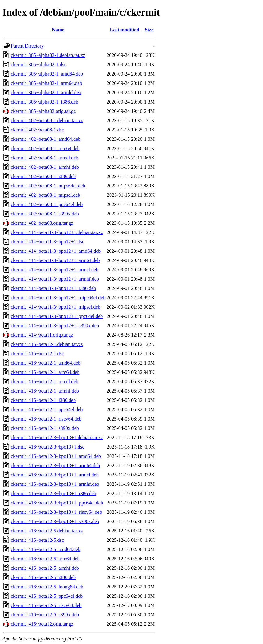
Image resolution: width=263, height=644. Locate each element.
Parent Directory (27, 46)
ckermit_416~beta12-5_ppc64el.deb (47, 596)
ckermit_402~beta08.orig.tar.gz (42, 223)
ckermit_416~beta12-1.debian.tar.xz (47, 344)
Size (149, 30)
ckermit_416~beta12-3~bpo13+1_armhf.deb (55, 484)
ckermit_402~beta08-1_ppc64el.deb (47, 204)
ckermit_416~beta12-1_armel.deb (45, 382)
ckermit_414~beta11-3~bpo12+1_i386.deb (53, 288)
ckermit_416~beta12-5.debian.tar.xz (47, 531)
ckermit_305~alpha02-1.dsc (39, 64)
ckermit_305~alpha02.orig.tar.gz (43, 111)
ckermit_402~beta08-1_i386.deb (43, 176)
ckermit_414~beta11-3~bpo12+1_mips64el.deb (58, 298)
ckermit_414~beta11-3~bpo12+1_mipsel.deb (56, 307)
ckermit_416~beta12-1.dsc (37, 354)
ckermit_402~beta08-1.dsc (37, 130)
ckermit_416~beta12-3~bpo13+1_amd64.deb (56, 456)
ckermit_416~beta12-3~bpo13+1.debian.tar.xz (57, 437)
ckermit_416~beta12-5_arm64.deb (45, 559)
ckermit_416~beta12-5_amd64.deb (46, 549)
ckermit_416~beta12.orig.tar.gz (42, 624)
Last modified (125, 30)
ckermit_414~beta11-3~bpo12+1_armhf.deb (55, 279)
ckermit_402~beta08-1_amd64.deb (46, 139)
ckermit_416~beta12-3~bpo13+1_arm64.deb (55, 465)
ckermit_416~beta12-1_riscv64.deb (46, 419)
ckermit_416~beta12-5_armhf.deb (45, 568)
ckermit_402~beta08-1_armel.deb (45, 158)
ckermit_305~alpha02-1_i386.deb (45, 102)
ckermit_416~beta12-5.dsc (37, 540)
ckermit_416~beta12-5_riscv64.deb (46, 605)
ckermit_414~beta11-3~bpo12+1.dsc (48, 242)
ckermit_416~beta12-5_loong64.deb (47, 587)
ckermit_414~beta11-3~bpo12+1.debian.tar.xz (57, 232)
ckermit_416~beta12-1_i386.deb (43, 400)
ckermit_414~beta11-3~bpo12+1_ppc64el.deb (57, 316)
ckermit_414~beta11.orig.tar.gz (42, 335)
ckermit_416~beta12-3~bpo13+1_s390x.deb (55, 521)
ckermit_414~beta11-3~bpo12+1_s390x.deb (55, 326)
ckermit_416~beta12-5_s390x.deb (45, 615)
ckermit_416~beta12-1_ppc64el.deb (47, 409)
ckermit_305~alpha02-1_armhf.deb (46, 92)
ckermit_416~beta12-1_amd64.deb (46, 363)
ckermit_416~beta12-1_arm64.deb (45, 372)
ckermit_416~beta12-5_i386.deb (43, 577)
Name (58, 30)
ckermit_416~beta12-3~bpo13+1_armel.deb (55, 475)
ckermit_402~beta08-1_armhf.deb (45, 167)
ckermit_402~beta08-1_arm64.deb (45, 148)
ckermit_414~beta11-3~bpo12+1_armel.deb (55, 270)
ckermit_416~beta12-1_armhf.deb (45, 391)
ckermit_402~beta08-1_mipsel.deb (45, 195)
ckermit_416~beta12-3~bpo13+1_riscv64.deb (56, 512)
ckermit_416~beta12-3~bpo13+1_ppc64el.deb (57, 503)
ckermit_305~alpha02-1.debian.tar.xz (48, 55)
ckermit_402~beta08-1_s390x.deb (45, 214)
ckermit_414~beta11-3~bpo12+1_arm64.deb (55, 260)
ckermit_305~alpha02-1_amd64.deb (47, 74)
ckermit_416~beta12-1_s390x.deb (45, 428)
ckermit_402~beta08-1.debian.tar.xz (47, 120)
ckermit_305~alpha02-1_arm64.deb (46, 83)
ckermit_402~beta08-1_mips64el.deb (48, 186)
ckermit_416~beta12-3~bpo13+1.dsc (48, 447)
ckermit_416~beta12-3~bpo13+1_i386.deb (54, 493)
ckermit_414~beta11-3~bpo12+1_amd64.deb (56, 251)
